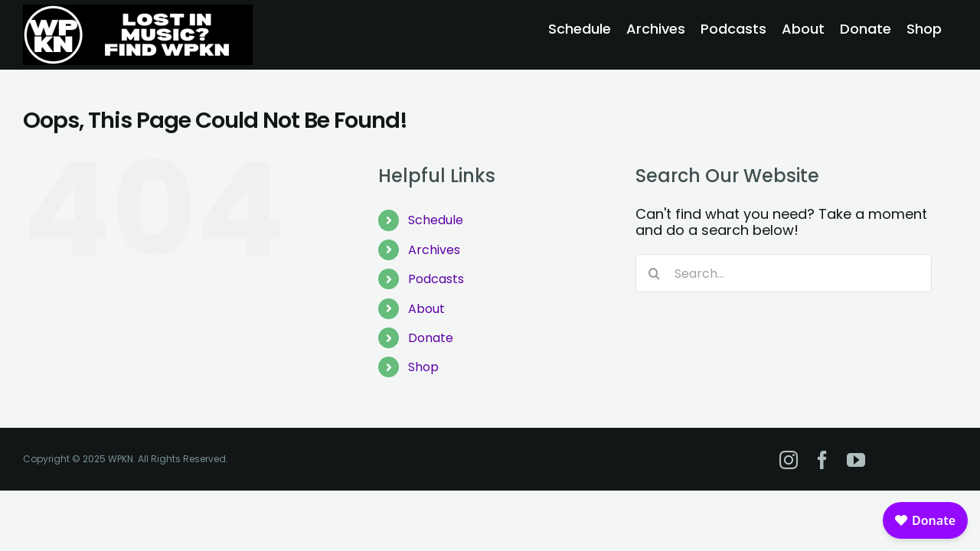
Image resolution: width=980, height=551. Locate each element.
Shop (423, 367)
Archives (434, 250)
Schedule (436, 220)
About (426, 309)
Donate (431, 338)
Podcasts (436, 279)
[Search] (655, 273)
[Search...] (784, 273)
